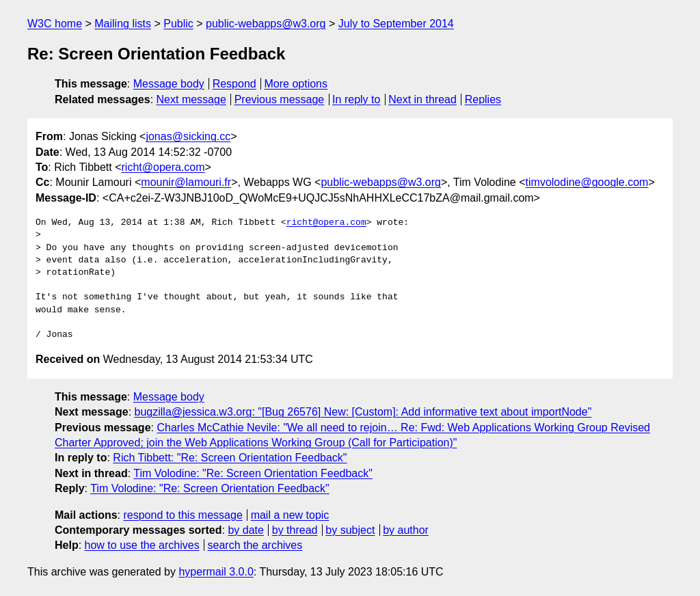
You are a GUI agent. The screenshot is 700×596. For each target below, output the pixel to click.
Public (178, 24)
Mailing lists (123, 24)
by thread (295, 530)
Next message (191, 99)
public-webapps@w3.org (266, 24)
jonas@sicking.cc (188, 136)
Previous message (280, 99)
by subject (350, 530)
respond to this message (183, 515)
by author (406, 530)
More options (296, 84)
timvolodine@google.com (587, 182)
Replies (483, 99)
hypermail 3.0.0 (216, 572)
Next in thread (422, 99)
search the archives (255, 545)
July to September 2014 (396, 24)
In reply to (356, 99)
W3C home (55, 24)
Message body (169, 84)
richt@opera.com (163, 167)
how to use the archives (142, 545)
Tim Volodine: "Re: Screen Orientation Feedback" (253, 473)
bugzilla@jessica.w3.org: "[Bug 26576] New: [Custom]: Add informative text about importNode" (363, 412)
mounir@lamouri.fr (186, 182)
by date (245, 530)
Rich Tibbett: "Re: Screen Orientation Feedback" (230, 458)
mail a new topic (290, 515)
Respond (234, 84)
